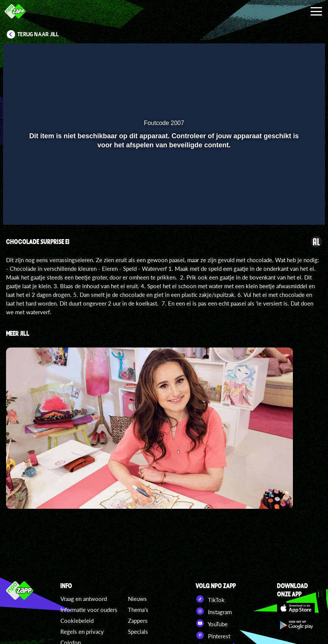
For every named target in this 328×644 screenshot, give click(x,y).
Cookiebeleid (77, 621)
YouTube (212, 623)
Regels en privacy (82, 632)
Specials (138, 632)
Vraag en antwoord (84, 599)
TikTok (210, 599)
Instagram (214, 611)
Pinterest (213, 635)
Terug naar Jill (38, 34)
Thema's (138, 610)
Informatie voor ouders (89, 610)
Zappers (138, 621)
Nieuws (137, 599)
